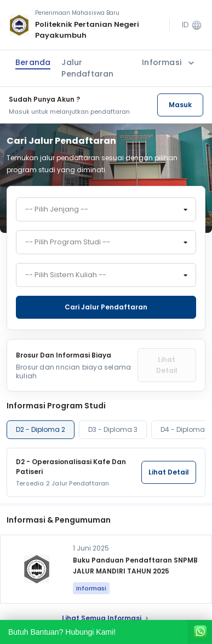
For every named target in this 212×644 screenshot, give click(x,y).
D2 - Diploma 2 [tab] (41, 429)
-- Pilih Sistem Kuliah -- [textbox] (66, 275)
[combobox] (106, 209)
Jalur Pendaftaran (87, 68)
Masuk (180, 105)
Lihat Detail (167, 365)
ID (192, 25)
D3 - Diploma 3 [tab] (113, 429)
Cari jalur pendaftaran (106, 307)
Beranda (33, 62)
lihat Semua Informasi (106, 618)
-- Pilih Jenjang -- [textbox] (57, 209)
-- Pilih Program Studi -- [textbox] (68, 242)
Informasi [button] (169, 63)
